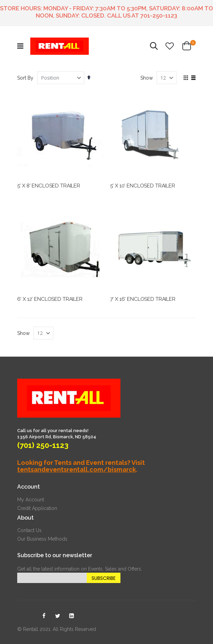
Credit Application (37, 508)
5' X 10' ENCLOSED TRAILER (143, 186)
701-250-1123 (159, 16)
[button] (170, 46)
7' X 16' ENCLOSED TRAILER (143, 299)
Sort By (25, 78)
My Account (31, 500)
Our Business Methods (42, 539)
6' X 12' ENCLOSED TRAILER (50, 299)
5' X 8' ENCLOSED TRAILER (49, 186)
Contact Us (29, 530)
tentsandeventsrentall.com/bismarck (77, 469)
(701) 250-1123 (43, 445)
